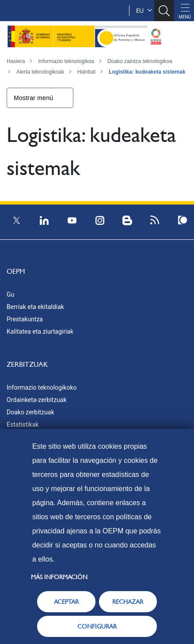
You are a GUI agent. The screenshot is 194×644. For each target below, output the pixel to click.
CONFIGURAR (97, 626)
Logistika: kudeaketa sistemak (147, 72)
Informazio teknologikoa (66, 61)
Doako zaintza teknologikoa (140, 61)
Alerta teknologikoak (40, 72)
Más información (59, 577)
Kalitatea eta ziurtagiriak (40, 331)
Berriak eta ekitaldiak (35, 307)
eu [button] (144, 11)
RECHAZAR (128, 602)
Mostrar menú (33, 98)
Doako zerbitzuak (30, 412)
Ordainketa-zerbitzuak (37, 400)
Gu (10, 294)
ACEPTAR (66, 602)
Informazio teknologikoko (42, 387)
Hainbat (86, 72)
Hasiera (16, 61)
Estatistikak (23, 424)
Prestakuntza (25, 319)
